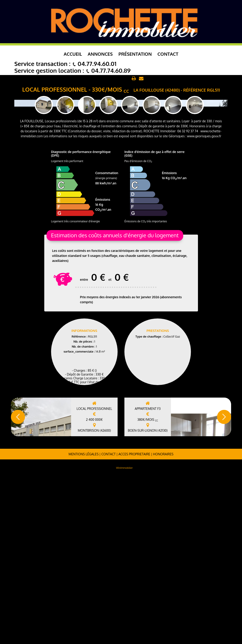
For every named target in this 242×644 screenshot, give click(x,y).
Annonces (100, 54)
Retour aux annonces (114, 79)
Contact (168, 54)
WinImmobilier (124, 636)
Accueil (73, 54)
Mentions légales (84, 622)
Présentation (135, 54)
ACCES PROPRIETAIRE (134, 622)
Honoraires (163, 622)
